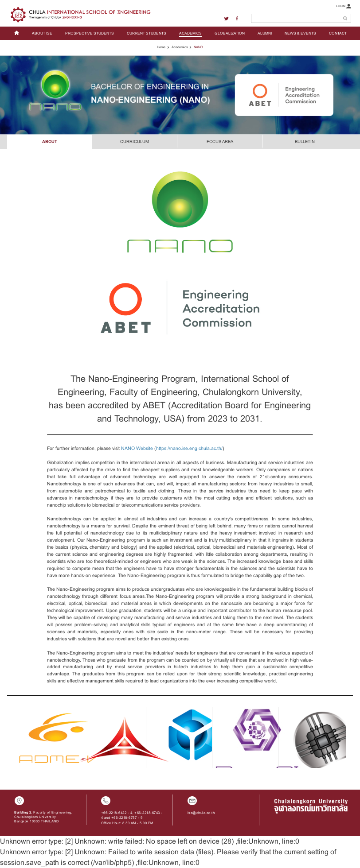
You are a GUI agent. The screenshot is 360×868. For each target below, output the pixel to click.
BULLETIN (305, 141)
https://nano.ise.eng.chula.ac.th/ (189, 448)
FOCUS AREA (220, 141)
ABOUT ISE (42, 33)
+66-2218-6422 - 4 (117, 813)
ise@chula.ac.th (201, 813)
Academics (180, 47)
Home (161, 47)
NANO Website (137, 448)
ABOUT (50, 141)
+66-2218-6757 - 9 (127, 818)
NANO (198, 47)
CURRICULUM (135, 141)
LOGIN (344, 6)
